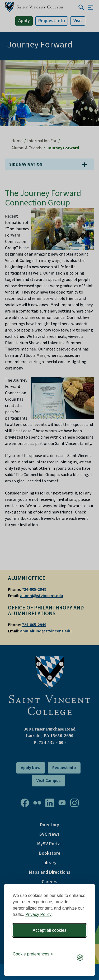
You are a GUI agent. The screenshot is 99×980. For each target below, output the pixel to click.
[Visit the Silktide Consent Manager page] (80, 958)
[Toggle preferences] (33, 954)
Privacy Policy (39, 914)
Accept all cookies (49, 930)
